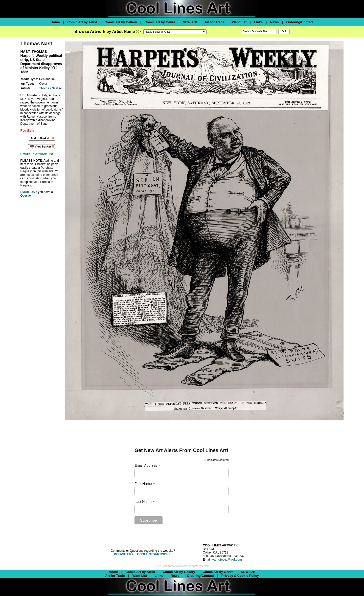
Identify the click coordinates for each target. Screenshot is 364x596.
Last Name (145, 502)
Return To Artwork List (37, 154)
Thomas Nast (49, 88)
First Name (145, 484)
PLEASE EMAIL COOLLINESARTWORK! (143, 554)
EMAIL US (28, 192)
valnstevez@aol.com (227, 560)
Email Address (147, 466)
